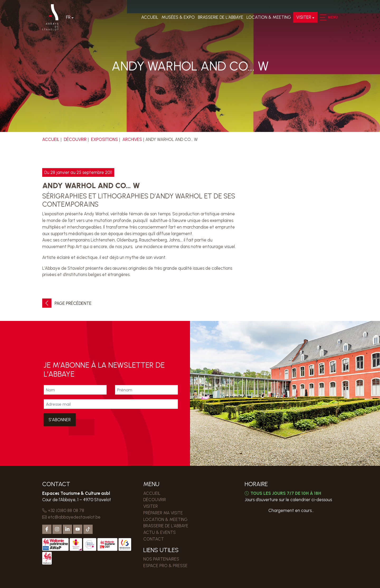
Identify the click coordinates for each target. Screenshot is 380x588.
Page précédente (67, 303)
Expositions (105, 139)
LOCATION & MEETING (268, 18)
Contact (154, 539)
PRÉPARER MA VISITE (163, 513)
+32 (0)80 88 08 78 (63, 510)
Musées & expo (178, 18)
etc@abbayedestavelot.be (72, 517)
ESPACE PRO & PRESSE (165, 566)
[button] (322, 18)
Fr (69, 18)
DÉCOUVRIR (75, 139)
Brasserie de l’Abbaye (220, 18)
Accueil (149, 18)
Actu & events (160, 532)
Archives (133, 139)
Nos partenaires (161, 559)
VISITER (303, 18)
